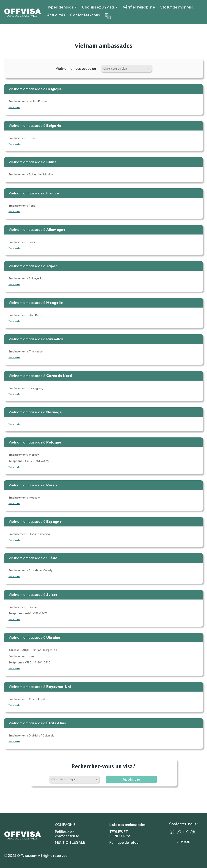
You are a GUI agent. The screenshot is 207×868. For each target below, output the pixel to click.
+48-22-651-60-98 (29, 461)
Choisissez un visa (98, 7)
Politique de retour (125, 842)
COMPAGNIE (65, 825)
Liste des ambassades (127, 825)
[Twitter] (180, 832)
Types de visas (60, 7)
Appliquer (131, 779)
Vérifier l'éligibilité (139, 7)
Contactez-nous (85, 15)
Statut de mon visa (177, 7)
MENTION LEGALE (70, 842)
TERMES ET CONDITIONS (120, 834)
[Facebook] (194, 832)
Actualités (56, 15)
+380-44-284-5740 (30, 662)
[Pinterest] (173, 832)
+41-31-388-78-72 (28, 613)
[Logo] (23, 12)
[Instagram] (187, 832)
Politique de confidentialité (67, 834)
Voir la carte (14, 108)
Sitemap (183, 841)
